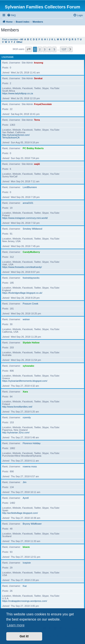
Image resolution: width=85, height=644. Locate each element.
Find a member (10, 39)
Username (8, 57)
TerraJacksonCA (11, 137)
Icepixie (27, 563)
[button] (29, 49)
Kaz (25, 586)
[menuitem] (11, 15)
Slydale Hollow (31, 343)
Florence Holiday (32, 443)
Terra (37, 120)
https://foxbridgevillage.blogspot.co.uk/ (22, 293)
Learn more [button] (16, 625)
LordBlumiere (30, 187)
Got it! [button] (24, 636)
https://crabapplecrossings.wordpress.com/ (25, 601)
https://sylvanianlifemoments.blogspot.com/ (25, 381)
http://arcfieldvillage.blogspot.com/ (20, 513)
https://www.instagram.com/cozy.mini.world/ (25, 218)
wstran (26, 319)
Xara (25, 392)
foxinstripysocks (31, 278)
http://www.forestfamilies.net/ (17, 407)
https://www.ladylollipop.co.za (18, 93)
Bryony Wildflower (32, 524)
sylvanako (29, 366)
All (22, 39)
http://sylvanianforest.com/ (16, 135)
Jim (25, 482)
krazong (39, 63)
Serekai (38, 78)
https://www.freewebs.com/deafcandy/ (22, 267)
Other (19, 42)
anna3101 (28, 203)
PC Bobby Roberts (33, 148)
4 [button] (49, 49)
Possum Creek (31, 304)
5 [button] (54, 49)
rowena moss (30, 466)
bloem (26, 547)
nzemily (27, 417)
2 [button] (40, 49)
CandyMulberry (31, 252)
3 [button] (45, 49)
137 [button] (64, 49)
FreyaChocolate (43, 104)
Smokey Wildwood (32, 229)
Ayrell (26, 498)
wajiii (37, 164)
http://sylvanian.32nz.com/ (16, 432)
